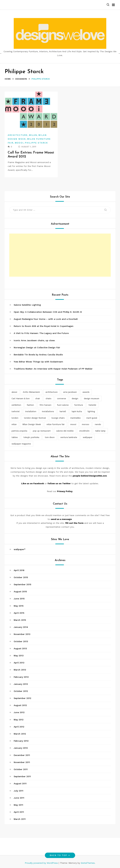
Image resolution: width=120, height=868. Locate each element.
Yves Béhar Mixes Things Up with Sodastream (38, 362)
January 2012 (21, 748)
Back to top (60, 855)
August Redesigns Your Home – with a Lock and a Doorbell (46, 319)
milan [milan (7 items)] (14, 424)
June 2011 (19, 798)
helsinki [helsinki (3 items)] (92, 405)
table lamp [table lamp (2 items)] (100, 431)
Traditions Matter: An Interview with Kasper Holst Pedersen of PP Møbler (53, 369)
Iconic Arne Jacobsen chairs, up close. (34, 340)
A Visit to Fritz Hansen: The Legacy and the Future (41, 333)
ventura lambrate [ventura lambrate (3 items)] (69, 437)
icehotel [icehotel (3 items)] (16, 411)
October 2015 (21, 577)
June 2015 (19, 599)
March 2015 (20, 620)
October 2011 (21, 769)
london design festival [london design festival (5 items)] (35, 418)
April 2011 (19, 812)
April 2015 (19, 613)
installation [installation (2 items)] (31, 411)
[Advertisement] (60, 255)
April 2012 (19, 727)
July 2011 (19, 791)
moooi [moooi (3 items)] (73, 424)
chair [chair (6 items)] (38, 399)
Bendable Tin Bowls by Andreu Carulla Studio (38, 355)
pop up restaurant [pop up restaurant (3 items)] (42, 431)
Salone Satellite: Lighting (27, 305)
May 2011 (18, 805)
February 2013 (21, 677)
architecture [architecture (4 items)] (52, 392)
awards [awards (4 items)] (86, 392)
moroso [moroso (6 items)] (86, 424)
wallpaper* (20, 549)
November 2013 (22, 634)
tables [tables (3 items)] (15, 437)
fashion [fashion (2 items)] (30, 405)
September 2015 (22, 584)
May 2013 (19, 656)
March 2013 (20, 670)
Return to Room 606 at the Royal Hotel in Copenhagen (44, 326)
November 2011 (22, 762)
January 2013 (21, 684)
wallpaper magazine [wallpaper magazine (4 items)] (21, 444)
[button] (108, 5)
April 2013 (19, 663)
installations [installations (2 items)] (48, 411)
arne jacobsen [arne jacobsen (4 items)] (70, 392)
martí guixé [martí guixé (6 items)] (92, 418)
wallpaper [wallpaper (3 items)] (88, 437)
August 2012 (20, 705)
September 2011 (22, 776)
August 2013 (20, 648)
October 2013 (21, 641)
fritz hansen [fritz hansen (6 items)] (46, 405)
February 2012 (21, 741)
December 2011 (22, 755)
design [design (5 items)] (75, 399)
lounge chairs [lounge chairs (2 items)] (58, 418)
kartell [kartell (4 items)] (63, 411)
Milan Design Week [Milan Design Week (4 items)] (32, 424)
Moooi (19, 143)
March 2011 (20, 819)
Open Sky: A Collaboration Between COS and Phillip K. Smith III (48, 312)
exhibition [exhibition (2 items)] (16, 405)
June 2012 (19, 712)
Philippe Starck (36, 143)
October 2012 (21, 691)
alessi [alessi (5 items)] (14, 392)
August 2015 (20, 591)
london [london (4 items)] (15, 418)
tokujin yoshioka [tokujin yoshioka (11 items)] (31, 437)
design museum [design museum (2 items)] (92, 399)
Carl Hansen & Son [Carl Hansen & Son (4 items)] (21, 399)
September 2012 (22, 698)
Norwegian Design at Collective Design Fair (37, 347)
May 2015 (19, 606)
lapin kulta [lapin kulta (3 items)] (77, 411)
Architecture (18, 135)
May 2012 (19, 720)
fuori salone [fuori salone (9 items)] (63, 405)
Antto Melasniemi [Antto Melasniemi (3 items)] (31, 392)
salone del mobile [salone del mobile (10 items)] (65, 431)
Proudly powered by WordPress (42, 863)
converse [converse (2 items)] (62, 399)
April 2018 (19, 570)
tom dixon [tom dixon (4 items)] (50, 437)
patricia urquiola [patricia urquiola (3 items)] (19, 431)
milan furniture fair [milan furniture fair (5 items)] (56, 424)
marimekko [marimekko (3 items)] (76, 418)
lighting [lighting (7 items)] (91, 411)
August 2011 (20, 783)
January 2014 (21, 627)
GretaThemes (88, 863)
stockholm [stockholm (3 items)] (84, 431)
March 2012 (20, 734)
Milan (33, 135)
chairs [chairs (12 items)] (49, 399)
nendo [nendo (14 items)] (98, 424)
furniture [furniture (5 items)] (79, 405)
